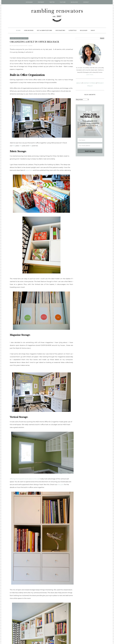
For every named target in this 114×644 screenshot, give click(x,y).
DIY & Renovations (45, 30)
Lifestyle (73, 30)
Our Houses (29, 30)
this (14, 146)
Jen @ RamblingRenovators (20, 46)
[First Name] (90, 140)
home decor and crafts (19, 38)
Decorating (60, 30)
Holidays (84, 30)
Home (18, 30)
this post (61, 485)
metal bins (29, 170)
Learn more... (90, 75)
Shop (93, 30)
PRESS (94, 83)
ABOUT (79, 83)
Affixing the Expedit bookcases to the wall (25, 479)
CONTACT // (87, 83)
